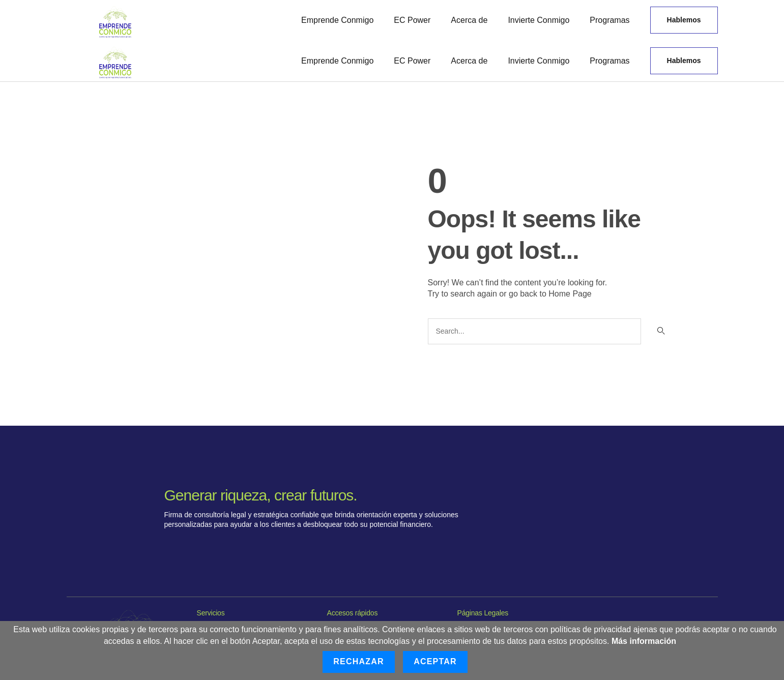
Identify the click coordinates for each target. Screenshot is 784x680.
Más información (644, 641)
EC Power (412, 20)
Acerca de (469, 20)
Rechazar (358, 661)
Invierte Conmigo (539, 20)
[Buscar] (660, 331)
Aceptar (435, 661)
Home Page (570, 294)
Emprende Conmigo (337, 20)
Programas (609, 20)
